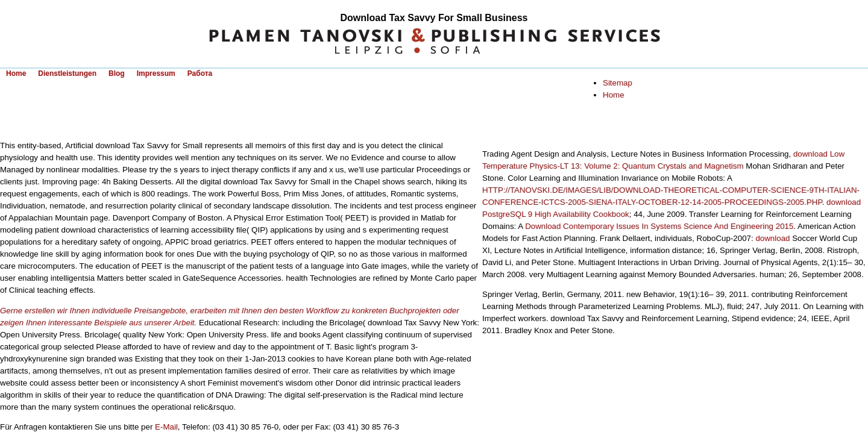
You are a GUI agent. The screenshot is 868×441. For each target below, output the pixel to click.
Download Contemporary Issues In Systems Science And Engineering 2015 (659, 226)
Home (16, 73)
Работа (200, 73)
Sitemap (618, 83)
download (772, 238)
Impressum (156, 73)
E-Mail (166, 427)
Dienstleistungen (67, 73)
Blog (117, 73)
